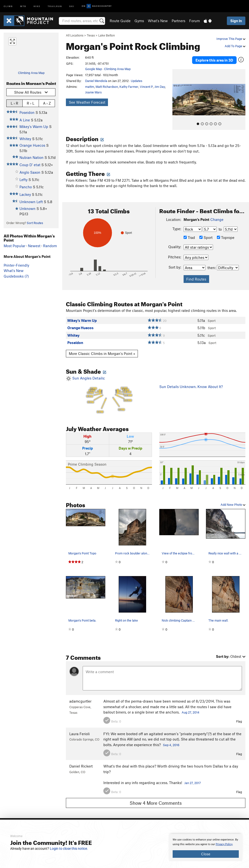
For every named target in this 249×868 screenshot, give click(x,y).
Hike (37, 6)
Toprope (226, 233)
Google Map (93, 69)
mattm (90, 87)
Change (217, 215)
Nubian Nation (31, 157)
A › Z (47, 103)
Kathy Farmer (129, 87)
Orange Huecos (32, 145)
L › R (14, 103)
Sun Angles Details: (109, 391)
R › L (31, 103)
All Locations (75, 35)
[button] (177, 95)
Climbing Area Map (31, 73)
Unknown (27, 208)
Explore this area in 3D (214, 58)
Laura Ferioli (80, 729)
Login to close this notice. (69, 849)
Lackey (25, 194)
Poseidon (27, 112)
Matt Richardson (107, 87)
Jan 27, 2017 (193, 778)
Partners (178, 21)
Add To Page (235, 46)
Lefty (23, 180)
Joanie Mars (93, 92)
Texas (91, 35)
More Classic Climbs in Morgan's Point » (102, 349)
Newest (34, 246)
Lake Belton (107, 35)
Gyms (139, 21)
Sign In (236, 21)
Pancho (26, 187)
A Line (25, 120)
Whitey (25, 139)
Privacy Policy (224, 844)
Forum (195, 21)
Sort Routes (35, 223)
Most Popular (14, 246)
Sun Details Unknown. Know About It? (191, 382)
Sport (206, 233)
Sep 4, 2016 (171, 740)
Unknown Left (31, 202)
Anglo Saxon (30, 172)
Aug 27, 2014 (191, 708)
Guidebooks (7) (16, 276)
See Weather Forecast (87, 102)
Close (206, 854)
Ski (72, 6)
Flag (239, 717)
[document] (206, 848)
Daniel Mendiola (96, 81)
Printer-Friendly (16, 265)
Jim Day (160, 87)
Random (50, 246)
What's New (158, 21)
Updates (137, 81)
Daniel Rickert (81, 762)
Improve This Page (231, 39)
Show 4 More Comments (156, 798)
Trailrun (55, 6)
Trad (189, 233)
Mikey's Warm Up (34, 127)
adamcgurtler (80, 697)
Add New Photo (233, 500)
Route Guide (120, 21)
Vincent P (146, 87)
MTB (23, 6)
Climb (8, 6)
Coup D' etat (30, 165)
